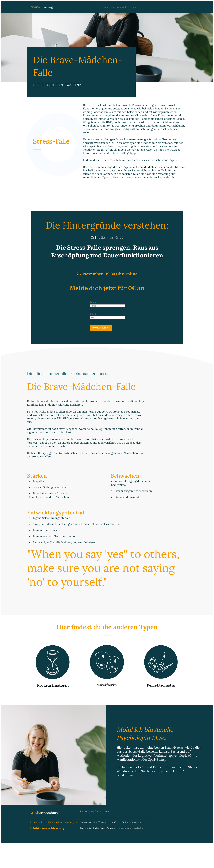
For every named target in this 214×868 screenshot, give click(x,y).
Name (93, 302)
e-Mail (94, 314)
